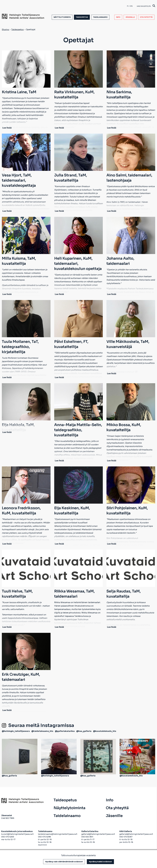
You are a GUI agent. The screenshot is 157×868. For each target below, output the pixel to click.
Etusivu (6, 30)
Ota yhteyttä (146, 17)
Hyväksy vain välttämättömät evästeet (64, 862)
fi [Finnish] (128, 6)
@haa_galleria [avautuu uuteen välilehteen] (84, 731)
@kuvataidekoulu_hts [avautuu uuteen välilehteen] (105, 731)
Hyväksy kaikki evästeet (100, 862)
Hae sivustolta (146, 6)
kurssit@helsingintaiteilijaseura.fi (18, 834)
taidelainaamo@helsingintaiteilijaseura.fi (58, 834)
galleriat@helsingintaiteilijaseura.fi (98, 834)
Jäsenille (130, 17)
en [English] (131, 6)
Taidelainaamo (100, 17)
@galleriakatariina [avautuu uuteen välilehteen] (65, 731)
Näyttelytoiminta (62, 17)
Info (118, 17)
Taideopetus (82, 17)
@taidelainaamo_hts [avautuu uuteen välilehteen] (42, 731)
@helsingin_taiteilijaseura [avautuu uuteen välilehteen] (16, 731)
